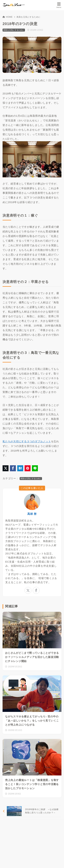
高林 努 (32, 514)
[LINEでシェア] (35, 468)
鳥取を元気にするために (29, 17)
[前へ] (32, 811)
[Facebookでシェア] (13, 468)
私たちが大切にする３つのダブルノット (27, 441)
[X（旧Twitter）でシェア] (6, 468)
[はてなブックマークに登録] (20, 468)
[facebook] (36, 590)
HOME (8, 17)
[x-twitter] (28, 590)
